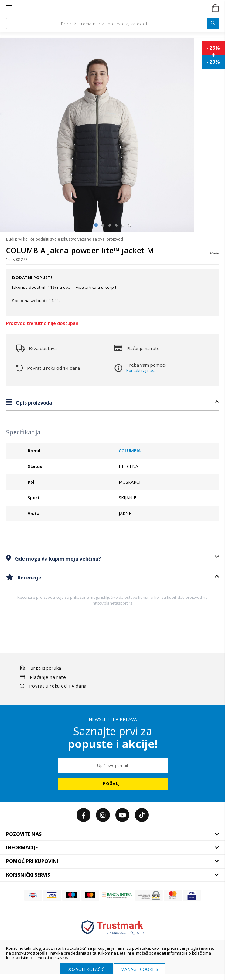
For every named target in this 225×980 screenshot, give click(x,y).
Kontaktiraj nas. (141, 370)
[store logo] (112, 8)
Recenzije (29, 578)
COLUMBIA (130, 451)
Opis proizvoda (33, 403)
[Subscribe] (113, 784)
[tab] (112, 403)
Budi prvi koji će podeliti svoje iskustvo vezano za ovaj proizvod (65, 239)
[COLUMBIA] (214, 256)
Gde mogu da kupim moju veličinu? (57, 559)
